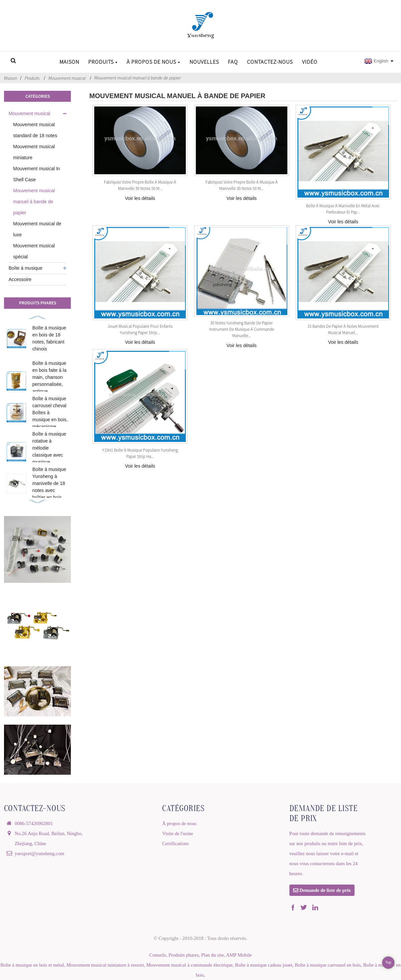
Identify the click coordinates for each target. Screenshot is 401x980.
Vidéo (310, 62)
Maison (69, 62)
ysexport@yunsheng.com (39, 853)
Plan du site (213, 955)
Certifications (175, 843)
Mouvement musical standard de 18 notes (35, 130)
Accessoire (20, 279)
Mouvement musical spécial (34, 251)
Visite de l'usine (177, 833)
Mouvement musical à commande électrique (189, 965)
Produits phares (183, 955)
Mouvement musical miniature (34, 152)
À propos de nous (153, 62)
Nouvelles (204, 62)
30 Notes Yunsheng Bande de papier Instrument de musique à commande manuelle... (242, 329)
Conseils (158, 955)
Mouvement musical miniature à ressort (105, 965)
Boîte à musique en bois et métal (32, 965)
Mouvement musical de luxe (37, 229)
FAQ (233, 62)
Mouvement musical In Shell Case (36, 174)
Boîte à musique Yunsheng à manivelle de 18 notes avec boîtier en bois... (49, 483)
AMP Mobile (239, 955)
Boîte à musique (26, 268)
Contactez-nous (270, 62)
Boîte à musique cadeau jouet (264, 965)
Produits (103, 62)
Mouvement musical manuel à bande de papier (138, 78)
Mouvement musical (67, 78)
